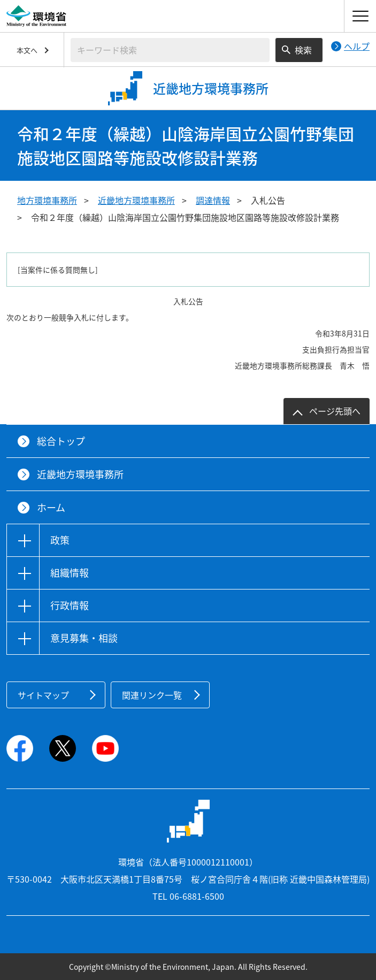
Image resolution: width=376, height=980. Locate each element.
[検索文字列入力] (170, 50)
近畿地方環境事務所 (136, 200)
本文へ (27, 50)
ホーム (51, 507)
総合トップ (61, 441)
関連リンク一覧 (152, 695)
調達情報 (213, 200)
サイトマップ (43, 695)
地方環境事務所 (47, 200)
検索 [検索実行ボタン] (303, 50)
